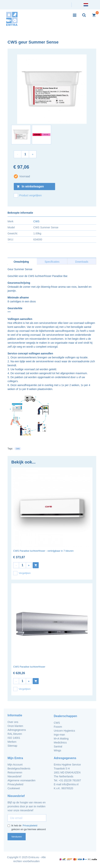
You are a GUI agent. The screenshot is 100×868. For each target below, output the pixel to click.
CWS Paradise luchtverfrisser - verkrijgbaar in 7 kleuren (43, 551)
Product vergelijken (28, 195)
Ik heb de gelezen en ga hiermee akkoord (27, 827)
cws (18, 449)
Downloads (82, 262)
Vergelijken (22, 573)
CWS (37, 221)
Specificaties (52, 262)
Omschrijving (21, 262)
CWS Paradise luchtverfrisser (29, 667)
